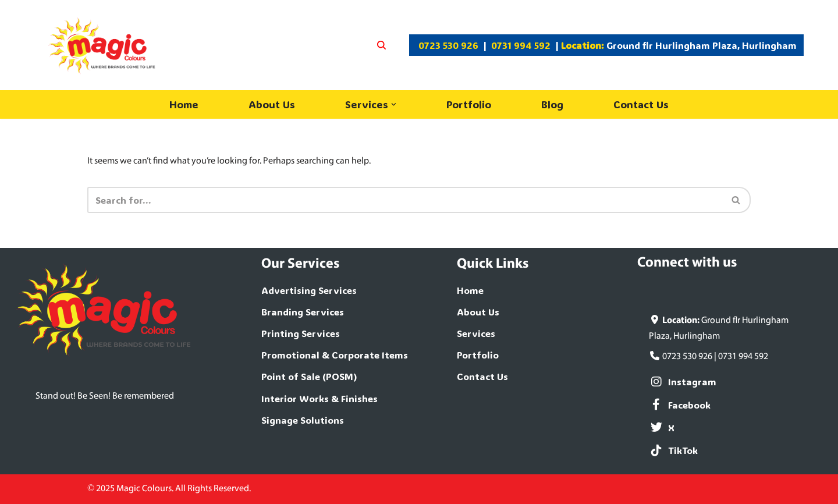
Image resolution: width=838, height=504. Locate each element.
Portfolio (469, 104)
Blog (552, 104)
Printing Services (301, 333)
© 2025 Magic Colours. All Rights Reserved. (169, 489)
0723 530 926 (448, 45)
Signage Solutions (303, 420)
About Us (272, 104)
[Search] (381, 45)
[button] (394, 104)
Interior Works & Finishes (319, 398)
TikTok (673, 450)
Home (184, 104)
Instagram (683, 381)
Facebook (680, 405)
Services (476, 333)
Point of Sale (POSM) (309, 376)
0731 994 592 (521, 45)
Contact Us (641, 104)
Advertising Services (309, 290)
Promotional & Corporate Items (335, 355)
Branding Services (303, 312)
